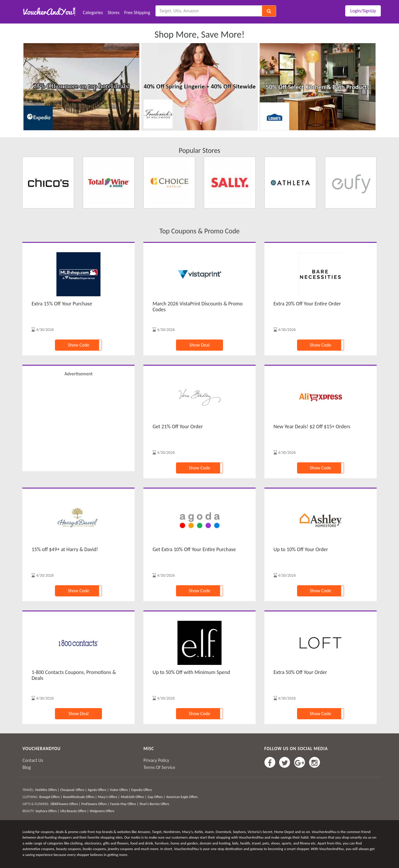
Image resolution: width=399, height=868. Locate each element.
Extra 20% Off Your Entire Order (307, 304)
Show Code (79, 345)
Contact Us (33, 760)
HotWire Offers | (47, 790)
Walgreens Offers (102, 811)
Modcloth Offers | (134, 797)
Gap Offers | (156, 797)
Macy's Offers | (109, 797)
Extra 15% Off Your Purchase (62, 304)
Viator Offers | (120, 790)
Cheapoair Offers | (73, 790)
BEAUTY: (28, 811)
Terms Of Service (159, 767)
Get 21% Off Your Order (178, 427)
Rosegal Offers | (51, 797)
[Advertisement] (78, 423)
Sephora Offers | (47, 811)
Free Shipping (137, 12)
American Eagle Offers (182, 797)
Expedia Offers (142, 790)
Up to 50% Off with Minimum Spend (191, 672)
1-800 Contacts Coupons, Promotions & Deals (74, 675)
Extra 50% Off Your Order (300, 672)
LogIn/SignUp (363, 11)
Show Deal (199, 345)
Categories (93, 12)
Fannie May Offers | (124, 804)
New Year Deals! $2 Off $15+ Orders (312, 427)
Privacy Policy (156, 760)
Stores (114, 12)
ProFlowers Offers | (95, 804)
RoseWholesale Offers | (80, 797)
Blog (26, 767)
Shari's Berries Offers (154, 804)
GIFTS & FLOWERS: (36, 804)
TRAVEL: (28, 790)
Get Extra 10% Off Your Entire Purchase (194, 549)
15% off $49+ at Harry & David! (65, 549)
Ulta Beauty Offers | (74, 811)
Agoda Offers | (98, 790)
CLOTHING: (30, 797)
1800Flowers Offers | (65, 804)
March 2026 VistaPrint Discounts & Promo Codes (198, 307)
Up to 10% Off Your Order (301, 549)
